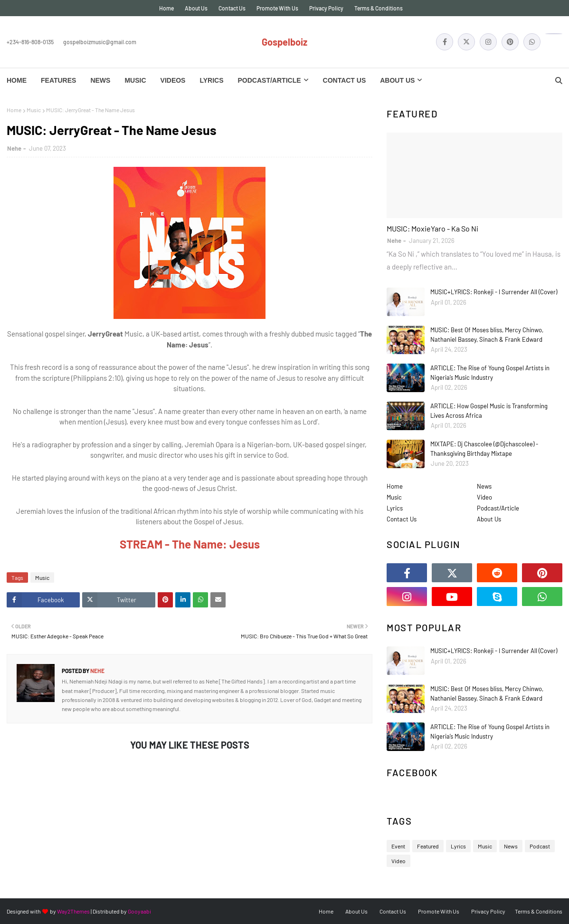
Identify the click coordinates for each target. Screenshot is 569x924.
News (484, 486)
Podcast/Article (498, 508)
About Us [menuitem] (397, 80)
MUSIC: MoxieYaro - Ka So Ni (432, 228)
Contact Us (232, 8)
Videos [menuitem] (173, 80)
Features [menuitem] (58, 80)
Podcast (540, 846)
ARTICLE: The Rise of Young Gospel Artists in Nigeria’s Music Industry (490, 373)
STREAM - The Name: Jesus (190, 544)
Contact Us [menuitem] (345, 80)
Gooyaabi (139, 911)
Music (34, 110)
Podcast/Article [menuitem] (270, 80)
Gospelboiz (284, 42)
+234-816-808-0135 (30, 42)
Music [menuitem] (135, 80)
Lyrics (395, 508)
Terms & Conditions (379, 8)
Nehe (14, 148)
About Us (196, 8)
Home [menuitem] (17, 80)
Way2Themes (73, 911)
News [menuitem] (100, 80)
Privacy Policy (326, 8)
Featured (428, 846)
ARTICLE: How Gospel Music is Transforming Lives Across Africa (489, 411)
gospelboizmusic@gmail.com (100, 42)
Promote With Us (277, 8)
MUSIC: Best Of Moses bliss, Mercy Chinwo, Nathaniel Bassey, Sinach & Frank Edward (487, 335)
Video (484, 497)
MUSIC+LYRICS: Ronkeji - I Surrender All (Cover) (494, 292)
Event (398, 846)
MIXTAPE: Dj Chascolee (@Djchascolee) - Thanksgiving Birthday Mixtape (484, 449)
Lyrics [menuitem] (211, 80)
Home (166, 8)
